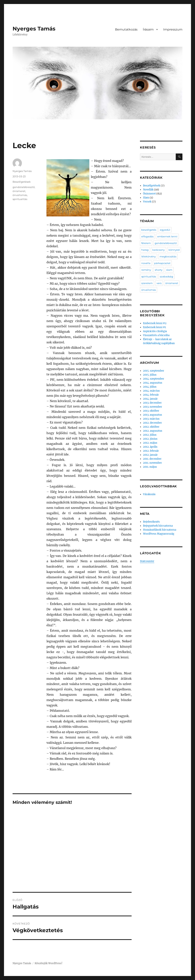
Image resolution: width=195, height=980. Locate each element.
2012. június (150, 439)
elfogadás (147, 236)
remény (146, 270)
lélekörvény (149, 256)
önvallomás (20, 195)
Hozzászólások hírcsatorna (160, 530)
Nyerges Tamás (34, 29)
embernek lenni (167, 236)
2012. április (150, 447)
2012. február (151, 451)
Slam (146, 198)
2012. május (150, 443)
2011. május (150, 467)
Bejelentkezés (151, 522)
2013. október (151, 411)
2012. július (150, 435)
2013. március (151, 419)
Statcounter (147, 561)
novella (146, 263)
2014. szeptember (154, 379)
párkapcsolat (162, 263)
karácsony (159, 250)
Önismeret (149, 194)
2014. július (150, 387)
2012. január (150, 455)
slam (169, 270)
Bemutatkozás (126, 29)
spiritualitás (20, 199)
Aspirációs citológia (155, 331)
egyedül (165, 230)
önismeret (19, 191)
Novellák (148, 190)
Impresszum (173, 29)
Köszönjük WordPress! (49, 963)
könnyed (174, 250)
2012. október (151, 427)
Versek (147, 202)
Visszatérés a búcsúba (156, 335)
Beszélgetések (22, 182)
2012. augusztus (153, 431)
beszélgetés (149, 230)
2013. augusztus (153, 415)
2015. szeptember (154, 371)
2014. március (151, 391)
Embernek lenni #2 (155, 323)
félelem (146, 243)
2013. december (152, 403)
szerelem (147, 283)
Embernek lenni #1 (155, 327)
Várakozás (149, 494)
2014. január (150, 399)
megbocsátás (168, 256)
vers (159, 283)
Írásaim (148, 29)
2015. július (150, 375)
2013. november (153, 407)
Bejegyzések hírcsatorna (158, 526)
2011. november (152, 463)
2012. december (152, 423)
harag (145, 250)
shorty (159, 270)
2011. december (152, 459)
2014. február (151, 395)
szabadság (166, 276)
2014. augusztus (153, 383)
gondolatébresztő (24, 187)
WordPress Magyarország (159, 534)
